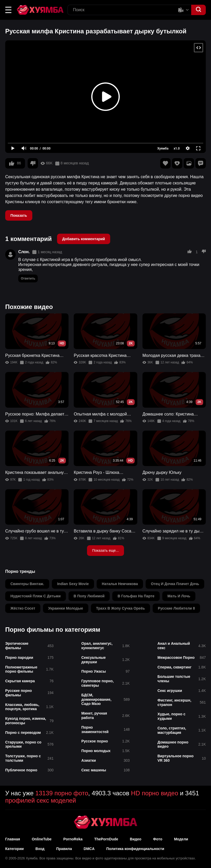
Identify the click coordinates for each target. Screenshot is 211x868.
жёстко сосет (23, 608)
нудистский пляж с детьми (36, 596)
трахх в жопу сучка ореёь (120, 608)
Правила (64, 849)
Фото (158, 839)
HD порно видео (155, 793)
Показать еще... (106, 550)
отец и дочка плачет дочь (175, 584)
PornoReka (73, 839)
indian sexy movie (73, 584)
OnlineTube (42, 839)
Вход (40, 849)
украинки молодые (66, 608)
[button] (8, 10)
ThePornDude (106, 839)
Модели (181, 839)
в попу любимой (89, 596)
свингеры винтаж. (27, 584)
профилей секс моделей (41, 800)
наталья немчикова (120, 584)
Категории (14, 849)
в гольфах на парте (136, 596)
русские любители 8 (176, 608)
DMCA (89, 849)
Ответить (28, 278)
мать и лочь (179, 596)
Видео (136, 839)
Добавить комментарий (84, 239)
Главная (13, 839)
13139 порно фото (62, 793)
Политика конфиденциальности (135, 849)
